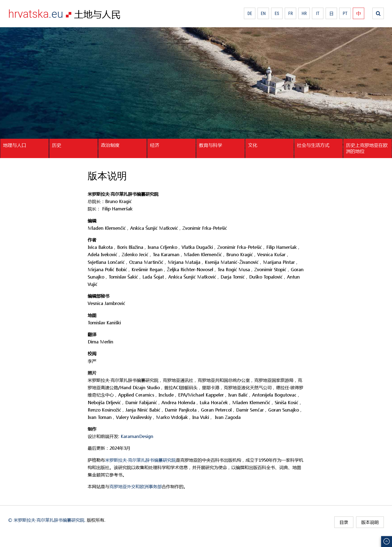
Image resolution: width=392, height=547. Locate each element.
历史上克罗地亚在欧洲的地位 (367, 148)
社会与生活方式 (313, 145)
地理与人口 (15, 145)
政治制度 (110, 145)
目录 (344, 522)
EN (263, 13)
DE (250, 13)
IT (318, 13)
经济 (155, 145)
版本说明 (370, 522)
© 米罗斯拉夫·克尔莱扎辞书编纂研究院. (47, 520)
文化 (253, 145)
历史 (57, 145)
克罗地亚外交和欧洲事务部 (136, 486)
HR (304, 13)
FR (291, 13)
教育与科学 (211, 145)
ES (277, 13)
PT (345, 13)
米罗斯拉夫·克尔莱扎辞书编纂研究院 (140, 460)
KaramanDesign (137, 436)
